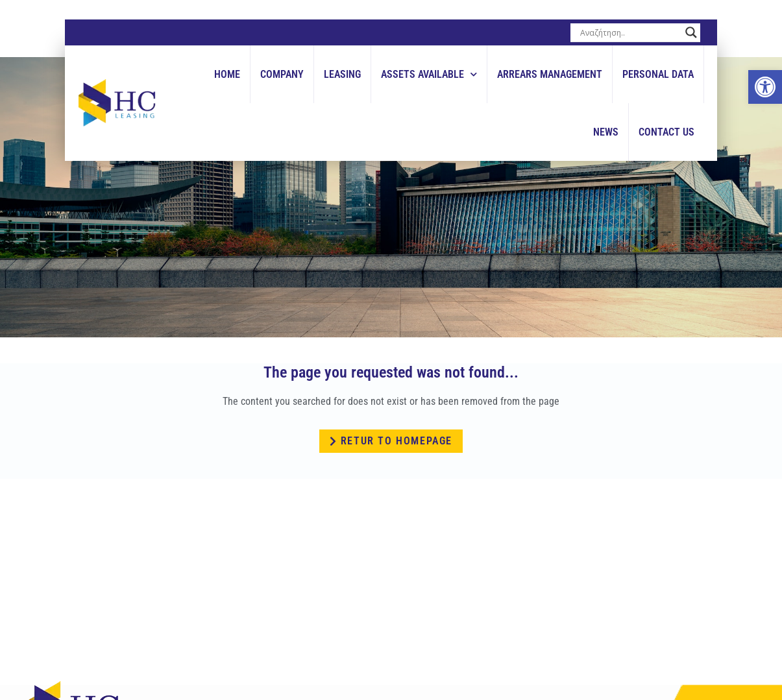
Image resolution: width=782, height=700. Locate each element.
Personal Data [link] (658, 74)
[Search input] (629, 32)
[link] (765, 87)
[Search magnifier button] (691, 32)
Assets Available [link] (429, 74)
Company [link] (282, 74)
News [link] (606, 132)
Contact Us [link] (666, 132)
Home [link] (227, 74)
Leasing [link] (342, 74)
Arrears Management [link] (550, 74)
